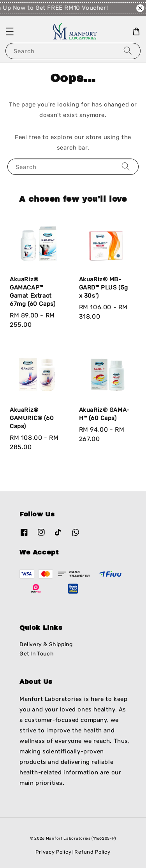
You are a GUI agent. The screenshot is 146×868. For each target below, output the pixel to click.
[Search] (128, 51)
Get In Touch (37, 654)
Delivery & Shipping (46, 644)
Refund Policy (92, 852)
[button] (10, 31)
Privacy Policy (53, 852)
